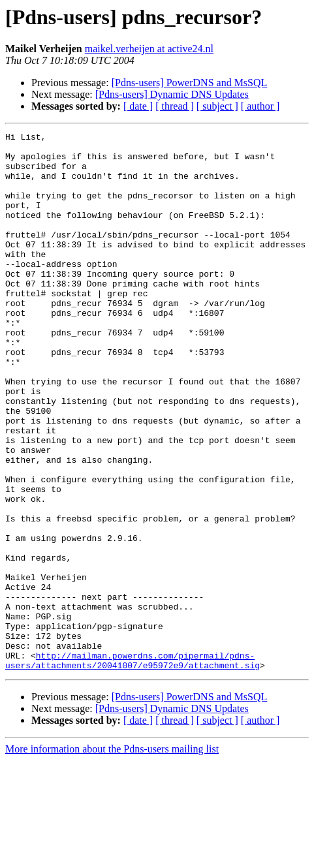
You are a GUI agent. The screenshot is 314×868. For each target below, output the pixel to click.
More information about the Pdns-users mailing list (112, 857)
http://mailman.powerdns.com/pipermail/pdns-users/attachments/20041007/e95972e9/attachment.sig (133, 767)
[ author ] (260, 106)
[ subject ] (217, 106)
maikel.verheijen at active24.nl (149, 49)
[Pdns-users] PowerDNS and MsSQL (190, 83)
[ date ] (138, 106)
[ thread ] (175, 106)
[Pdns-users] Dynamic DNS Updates (172, 94)
